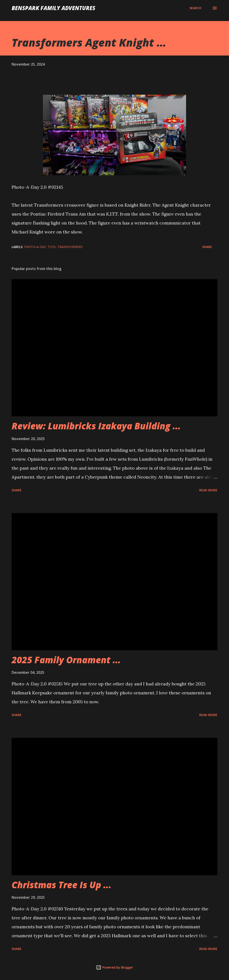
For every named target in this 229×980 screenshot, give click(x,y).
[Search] (195, 8)
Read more (208, 490)
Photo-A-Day (35, 247)
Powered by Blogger (114, 967)
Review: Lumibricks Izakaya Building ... (96, 426)
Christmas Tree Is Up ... (61, 885)
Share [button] (207, 247)
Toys (52, 247)
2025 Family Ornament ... (66, 660)
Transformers (70, 247)
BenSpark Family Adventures (53, 8)
